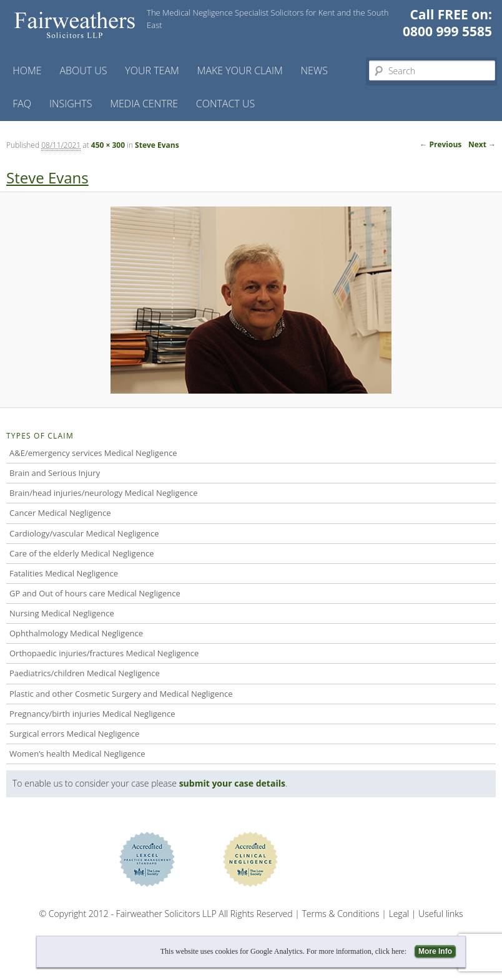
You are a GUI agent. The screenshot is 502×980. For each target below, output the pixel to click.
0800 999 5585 (447, 31)
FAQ (22, 104)
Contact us (225, 104)
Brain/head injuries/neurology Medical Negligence (103, 493)
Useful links (440, 914)
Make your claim (240, 70)
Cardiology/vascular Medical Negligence (84, 533)
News (314, 70)
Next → (482, 144)
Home (27, 70)
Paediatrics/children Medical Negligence (85, 673)
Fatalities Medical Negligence (64, 573)
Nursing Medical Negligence (62, 613)
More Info (435, 951)
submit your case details (232, 783)
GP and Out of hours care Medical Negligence (95, 593)
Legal (399, 914)
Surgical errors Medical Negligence (74, 734)
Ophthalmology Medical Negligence (76, 633)
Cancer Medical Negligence (60, 513)
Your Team (152, 70)
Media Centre (144, 104)
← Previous (440, 144)
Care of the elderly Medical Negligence (81, 553)
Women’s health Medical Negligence (77, 754)
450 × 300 (108, 145)
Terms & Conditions (341, 914)
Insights (71, 104)
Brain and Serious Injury (55, 473)
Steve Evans (157, 145)
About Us (83, 70)
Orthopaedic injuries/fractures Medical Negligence (104, 653)
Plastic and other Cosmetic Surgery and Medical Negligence (121, 694)
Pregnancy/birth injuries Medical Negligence (92, 714)
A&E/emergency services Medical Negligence (93, 453)
